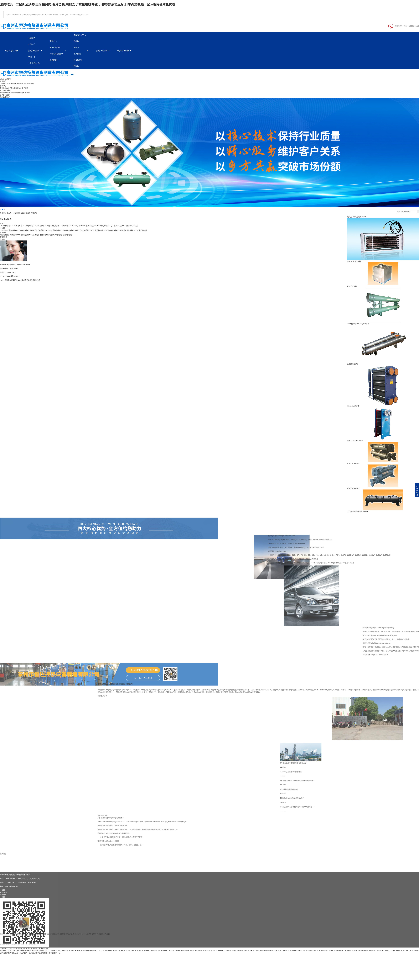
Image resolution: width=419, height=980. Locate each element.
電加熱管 (29, 213)
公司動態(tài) (55, 47)
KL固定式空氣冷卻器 (52, 226)
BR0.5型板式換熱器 (82, 230)
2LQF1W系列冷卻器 (101, 226)
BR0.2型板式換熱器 (37, 230)
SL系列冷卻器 (75, 226)
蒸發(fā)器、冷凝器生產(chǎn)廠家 (29, 937)
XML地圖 (107, 937)
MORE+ (364, 217)
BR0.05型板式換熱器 (7, 230)
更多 (376, 816)
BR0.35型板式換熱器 (67, 230)
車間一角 (32, 57)
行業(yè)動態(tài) (56, 54)
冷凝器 (76, 66)
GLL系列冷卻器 (28, 226)
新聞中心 (53, 41)
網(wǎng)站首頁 (12, 51)
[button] (1, 209)
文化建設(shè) (34, 63)
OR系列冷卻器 (39, 226)
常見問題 (53, 60)
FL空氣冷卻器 (65, 226)
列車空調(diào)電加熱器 (18, 235)
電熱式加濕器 (5, 235)
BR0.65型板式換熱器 (111, 230)
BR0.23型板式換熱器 (51, 230)
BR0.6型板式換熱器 (96, 230)
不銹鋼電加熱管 (45, 235)
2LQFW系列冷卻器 (87, 226)
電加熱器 (77, 54)
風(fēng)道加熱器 (33, 235)
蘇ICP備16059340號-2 (95, 937)
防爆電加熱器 (68, 235)
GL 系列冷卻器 (5, 226)
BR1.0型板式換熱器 (140, 230)
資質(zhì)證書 (34, 51)
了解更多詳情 (373, 696)
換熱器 (76, 47)
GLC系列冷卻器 (17, 226)
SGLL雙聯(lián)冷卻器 (130, 226)
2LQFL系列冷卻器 (115, 226)
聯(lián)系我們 (123, 51)
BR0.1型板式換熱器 (22, 230)
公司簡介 (32, 38)
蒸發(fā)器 (78, 60)
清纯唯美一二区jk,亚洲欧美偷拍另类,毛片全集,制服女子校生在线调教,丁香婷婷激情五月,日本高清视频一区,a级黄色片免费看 (88, 4)
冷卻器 (76, 41)
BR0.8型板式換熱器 (126, 230)
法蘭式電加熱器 (57, 235)
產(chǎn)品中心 (80, 35)
